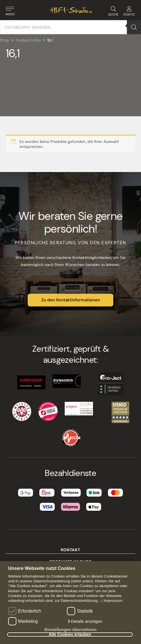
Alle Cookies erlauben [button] (70, 635)
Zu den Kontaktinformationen (71, 300)
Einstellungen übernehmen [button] (70, 630)
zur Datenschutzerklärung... (78, 601)
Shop (5, 40)
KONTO (129, 11)
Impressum (113, 601)
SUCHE (113, 11)
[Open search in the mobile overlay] (70, 27)
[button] (84, 621)
